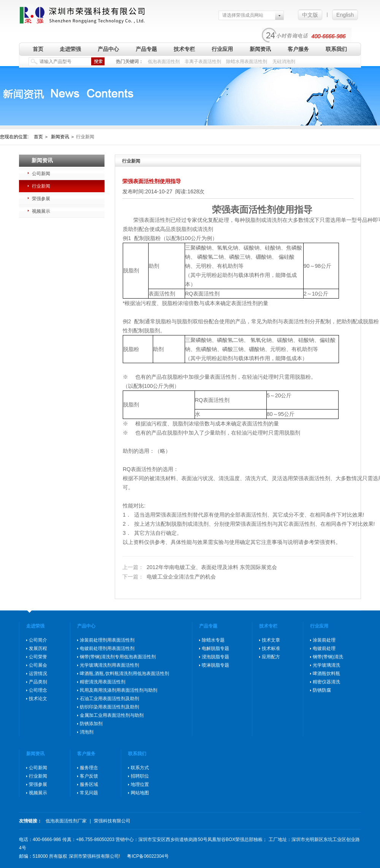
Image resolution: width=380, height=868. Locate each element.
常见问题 (89, 793)
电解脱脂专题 (215, 648)
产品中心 (108, 49)
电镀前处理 (324, 648)
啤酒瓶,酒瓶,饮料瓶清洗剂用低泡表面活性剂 (124, 674)
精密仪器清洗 (326, 682)
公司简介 (38, 640)
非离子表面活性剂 (203, 62)
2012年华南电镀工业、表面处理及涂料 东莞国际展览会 (200, 567)
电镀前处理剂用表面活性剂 (107, 648)
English (345, 15)
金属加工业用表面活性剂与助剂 (112, 715)
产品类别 (38, 682)
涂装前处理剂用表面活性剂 (107, 640)
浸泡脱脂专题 (215, 657)
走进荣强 (70, 49)
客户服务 (298, 49)
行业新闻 (41, 186)
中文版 (310, 15)
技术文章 (271, 640)
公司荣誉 (38, 657)
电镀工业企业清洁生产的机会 (169, 577)
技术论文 (38, 699)
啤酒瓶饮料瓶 (326, 674)
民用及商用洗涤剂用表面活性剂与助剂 (119, 690)
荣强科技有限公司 (112, 821)
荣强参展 (41, 199)
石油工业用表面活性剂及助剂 (109, 699)
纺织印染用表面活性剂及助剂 (109, 707)
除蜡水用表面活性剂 (247, 62)
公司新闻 (41, 174)
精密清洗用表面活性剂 (103, 682)
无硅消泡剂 (284, 62)
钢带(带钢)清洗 (328, 657)
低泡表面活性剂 (164, 62)
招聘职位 (140, 776)
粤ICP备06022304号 (148, 856)
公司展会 (38, 665)
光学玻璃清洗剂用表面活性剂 (109, 665)
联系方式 (140, 768)
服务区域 (89, 784)
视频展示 (41, 211)
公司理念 (38, 690)
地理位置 (140, 784)
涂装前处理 (324, 640)
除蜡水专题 (213, 640)
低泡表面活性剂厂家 (66, 821)
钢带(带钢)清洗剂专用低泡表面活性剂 (118, 657)
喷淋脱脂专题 (215, 665)
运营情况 (38, 674)
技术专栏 (184, 49)
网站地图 (140, 793)
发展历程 (38, 648)
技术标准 (271, 648)
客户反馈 (89, 776)
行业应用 (222, 49)
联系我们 (336, 49)
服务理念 (89, 768)
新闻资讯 (260, 49)
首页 (38, 49)
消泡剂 (87, 732)
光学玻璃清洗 (326, 665)
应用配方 (271, 657)
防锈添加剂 (91, 724)
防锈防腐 (322, 690)
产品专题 (146, 49)
